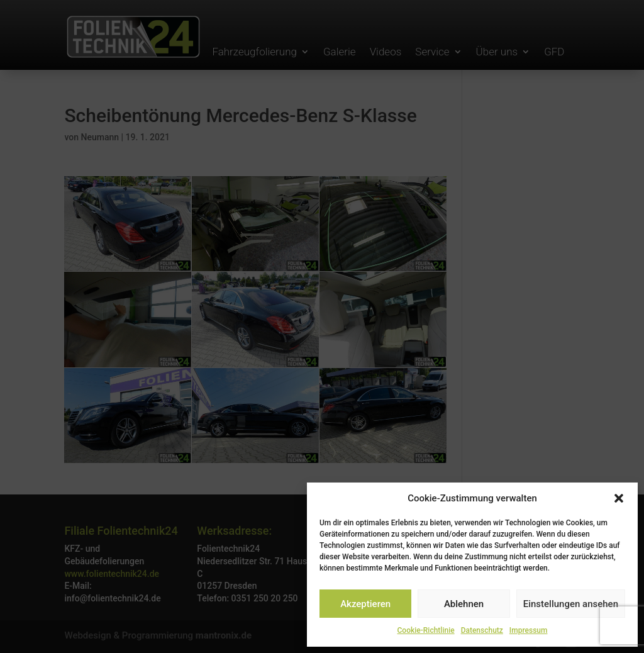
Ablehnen (464, 604)
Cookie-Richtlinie (426, 630)
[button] (619, 498)
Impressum (529, 630)
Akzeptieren (365, 604)
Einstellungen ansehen (571, 604)
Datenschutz (482, 630)
